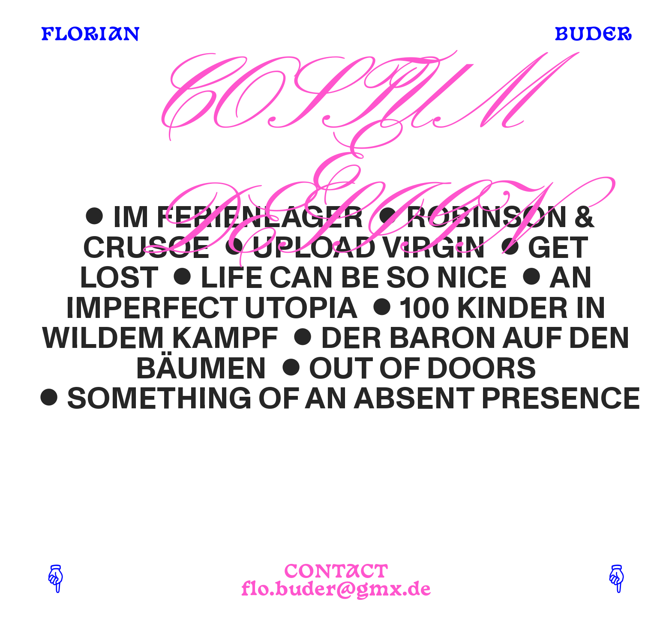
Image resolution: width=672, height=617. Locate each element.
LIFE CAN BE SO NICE (354, 278)
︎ (182, 278)
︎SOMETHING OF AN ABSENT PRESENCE (336, 399)
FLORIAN (90, 35)
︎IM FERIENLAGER (220, 217)
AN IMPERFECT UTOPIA (329, 293)
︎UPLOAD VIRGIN (351, 248)
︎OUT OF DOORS (405, 369)
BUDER (593, 35)
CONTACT (336, 573)
